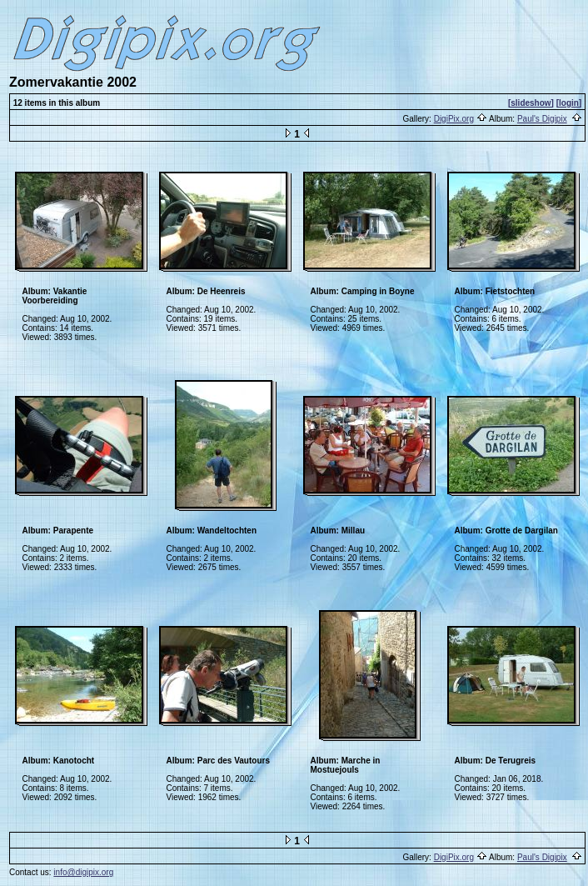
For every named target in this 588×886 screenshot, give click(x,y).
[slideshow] (531, 103)
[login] (569, 103)
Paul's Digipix (542, 119)
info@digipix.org (83, 872)
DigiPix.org (454, 119)
